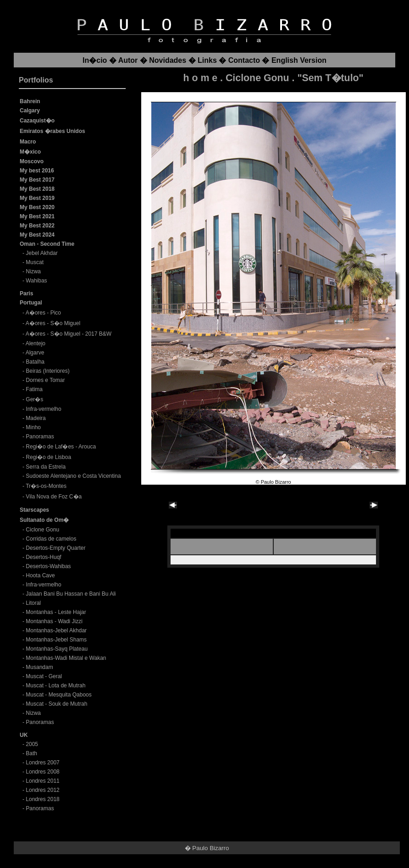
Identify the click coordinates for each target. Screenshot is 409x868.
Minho (33, 427)
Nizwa (33, 271)
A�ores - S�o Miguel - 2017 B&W (69, 334)
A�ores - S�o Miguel (53, 323)
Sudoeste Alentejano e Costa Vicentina (73, 476)
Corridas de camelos (51, 539)
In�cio (95, 60)
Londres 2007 (42, 763)
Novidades (168, 60)
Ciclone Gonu (42, 530)
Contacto (244, 60)
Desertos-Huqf (43, 557)
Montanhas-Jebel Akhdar (56, 630)
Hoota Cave (40, 575)
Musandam (39, 667)
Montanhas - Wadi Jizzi (54, 621)
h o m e (201, 78)
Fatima (34, 389)
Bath (31, 753)
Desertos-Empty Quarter (55, 548)
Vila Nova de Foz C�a (54, 497)
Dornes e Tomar (45, 380)
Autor (128, 60)
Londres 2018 (42, 799)
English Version (299, 60)
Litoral (33, 603)
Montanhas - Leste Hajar (56, 612)
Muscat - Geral (44, 676)
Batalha (35, 362)
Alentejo (36, 343)
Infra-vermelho (43, 409)
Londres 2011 (42, 781)
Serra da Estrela (46, 467)
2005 (32, 744)
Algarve (35, 353)
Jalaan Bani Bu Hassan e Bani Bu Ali (71, 594)
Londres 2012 (42, 790)
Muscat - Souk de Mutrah (56, 704)
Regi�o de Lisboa (48, 457)
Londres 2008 (42, 772)
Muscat (35, 262)
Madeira (36, 418)
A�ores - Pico (43, 313)
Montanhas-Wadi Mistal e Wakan (66, 658)
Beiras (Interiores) (47, 371)
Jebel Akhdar (41, 253)
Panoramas (40, 437)
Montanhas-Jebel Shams (56, 640)
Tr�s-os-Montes (46, 486)
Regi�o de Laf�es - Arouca (61, 447)
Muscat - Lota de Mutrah (55, 686)
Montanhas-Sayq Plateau (57, 649)
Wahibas (36, 281)
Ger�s (34, 399)
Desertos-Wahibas (48, 566)
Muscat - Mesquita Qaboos (58, 695)
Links (207, 60)
